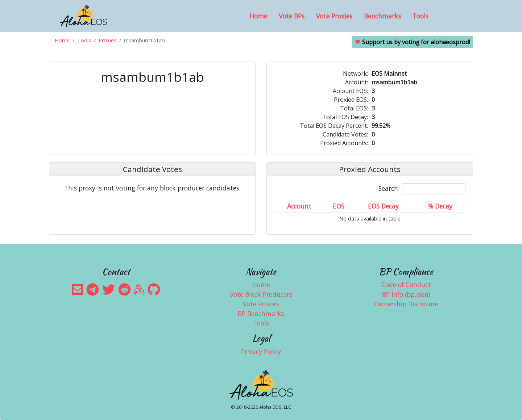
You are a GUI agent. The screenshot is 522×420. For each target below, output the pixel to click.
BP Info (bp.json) (406, 294)
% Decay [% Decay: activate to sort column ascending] (440, 206)
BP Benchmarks (261, 314)
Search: (422, 189)
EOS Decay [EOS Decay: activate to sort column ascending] (383, 206)
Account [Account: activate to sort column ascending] (299, 206)
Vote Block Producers (261, 294)
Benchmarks (382, 16)
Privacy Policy (261, 352)
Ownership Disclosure (406, 304)
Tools (420, 16)
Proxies (107, 40)
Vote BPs (292, 16)
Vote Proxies (334, 16)
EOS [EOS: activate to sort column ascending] (339, 206)
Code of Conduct (406, 285)
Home (258, 16)
